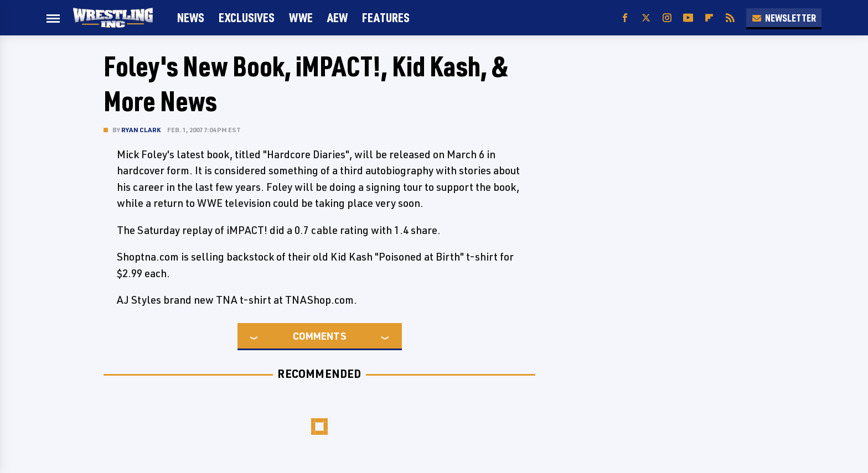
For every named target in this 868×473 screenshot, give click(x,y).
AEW (337, 17)
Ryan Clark (141, 130)
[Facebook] (625, 18)
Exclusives (247, 17)
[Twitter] (646, 18)
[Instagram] (667, 18)
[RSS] (730, 18)
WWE (301, 17)
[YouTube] (688, 18)
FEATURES (386, 17)
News (191, 17)
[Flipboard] (709, 18)
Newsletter (784, 18)
